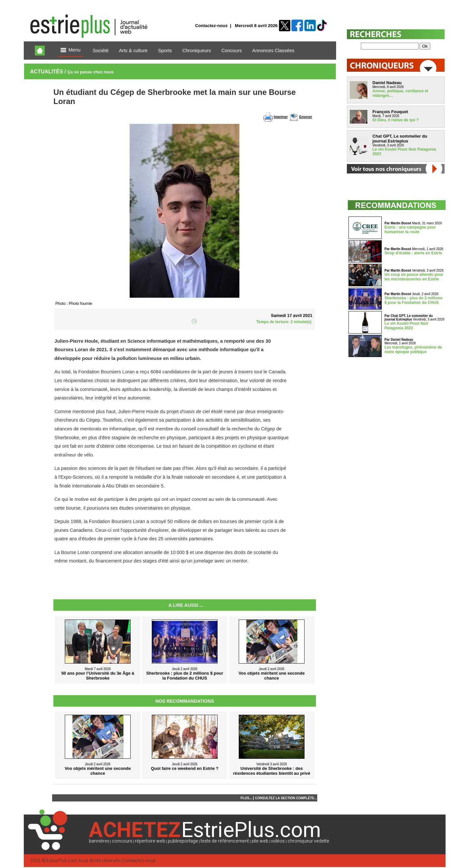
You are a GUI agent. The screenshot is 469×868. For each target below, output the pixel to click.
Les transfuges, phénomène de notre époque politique (413, 350)
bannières (99, 841)
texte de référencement (225, 841)
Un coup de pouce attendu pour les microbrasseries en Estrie (414, 277)
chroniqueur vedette (308, 841)
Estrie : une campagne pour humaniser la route (410, 230)
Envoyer (306, 117)
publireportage (183, 841)
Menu (71, 50)
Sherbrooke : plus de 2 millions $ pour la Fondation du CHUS (414, 300)
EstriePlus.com (62, 861)
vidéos (278, 841)
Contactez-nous (211, 26)
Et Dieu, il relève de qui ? (396, 120)
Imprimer (281, 117)
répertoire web (150, 841)
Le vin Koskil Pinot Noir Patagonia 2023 (407, 326)
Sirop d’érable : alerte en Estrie (413, 253)
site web (260, 841)
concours (122, 841)
